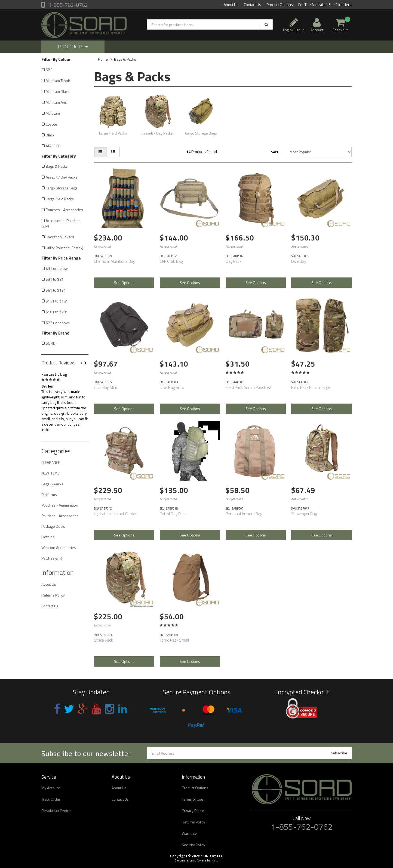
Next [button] (87, 363)
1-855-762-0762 (68, 5)
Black (50, 135)
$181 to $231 (57, 312)
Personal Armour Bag (244, 514)
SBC (49, 70)
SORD (51, 343)
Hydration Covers (60, 237)
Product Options (280, 4)
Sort (275, 152)
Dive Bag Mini (105, 387)
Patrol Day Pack (173, 514)
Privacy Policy (193, 811)
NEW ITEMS (50, 473)
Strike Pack (103, 640)
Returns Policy (53, 595)
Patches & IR (52, 558)
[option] (65, 401)
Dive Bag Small (173, 387)
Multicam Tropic (58, 81)
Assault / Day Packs (62, 177)
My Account (51, 788)
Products (73, 47)
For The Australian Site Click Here (325, 4)
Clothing (48, 537)
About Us (231, 4)
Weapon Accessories (59, 547)
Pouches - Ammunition (60, 505)
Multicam (53, 113)
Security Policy (194, 845)
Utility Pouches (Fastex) (65, 248)
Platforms (49, 494)
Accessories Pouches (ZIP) (61, 223)
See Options (124, 282)
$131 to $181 (57, 301)
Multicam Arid (56, 102)
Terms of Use (193, 799)
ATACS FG (53, 146)
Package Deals (53, 526)
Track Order (51, 799)
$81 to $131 (56, 290)
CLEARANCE (51, 462)
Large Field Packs (60, 199)
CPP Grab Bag (171, 261)
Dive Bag (299, 261)
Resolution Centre (56, 811)
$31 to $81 (55, 279)
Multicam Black (58, 91)
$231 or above (58, 323)
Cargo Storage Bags (62, 188)
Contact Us (252, 4)
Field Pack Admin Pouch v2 (248, 387)
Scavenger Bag (304, 514)
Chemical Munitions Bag (114, 261)
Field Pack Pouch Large (311, 387)
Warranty (189, 833)
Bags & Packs (57, 166)
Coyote (51, 124)
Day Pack (234, 261)
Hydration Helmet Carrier (115, 514)
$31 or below (57, 268)
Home (103, 59)
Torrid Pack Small (174, 640)
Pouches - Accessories (64, 210)
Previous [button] (83, 363)
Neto (215, 860)
